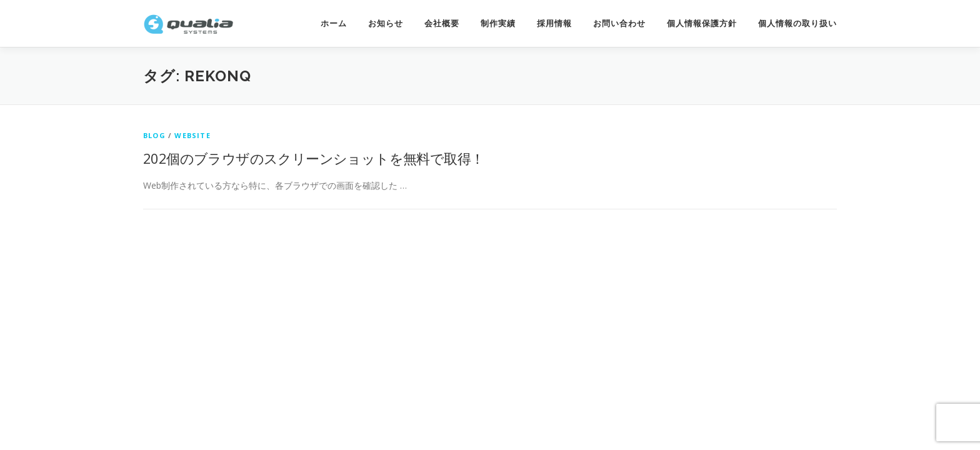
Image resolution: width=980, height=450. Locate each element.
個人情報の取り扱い (797, 23)
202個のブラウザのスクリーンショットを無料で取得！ (313, 158)
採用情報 (554, 23)
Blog (154, 135)
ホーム (334, 23)
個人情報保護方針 (702, 23)
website (192, 135)
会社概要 (442, 23)
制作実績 (498, 23)
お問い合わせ (619, 23)
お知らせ (386, 23)
